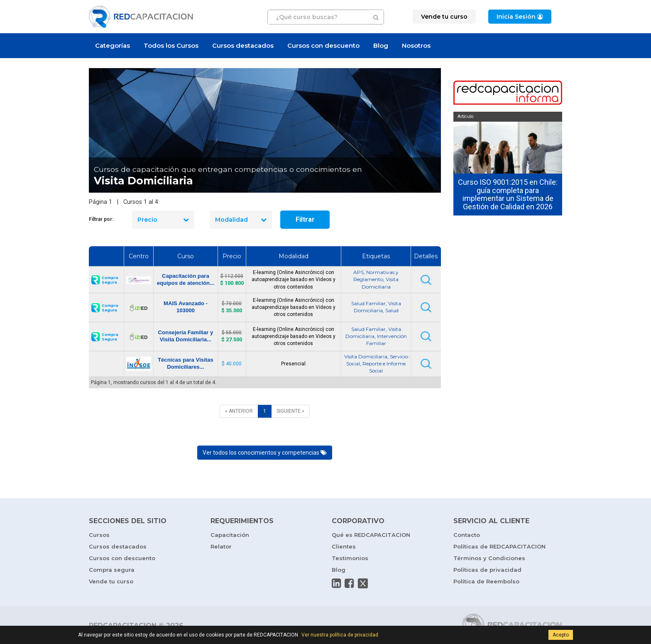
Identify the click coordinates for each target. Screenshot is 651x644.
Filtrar (305, 219)
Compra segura (112, 570)
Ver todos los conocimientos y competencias (265, 453)
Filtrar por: (101, 219)
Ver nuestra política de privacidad (340, 635)
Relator (221, 546)
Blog (381, 45)
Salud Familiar (368, 303)
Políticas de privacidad (487, 570)
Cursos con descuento (323, 45)
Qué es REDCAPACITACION (371, 535)
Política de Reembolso (486, 581)
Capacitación (230, 535)
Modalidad (241, 220)
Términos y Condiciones (489, 558)
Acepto (561, 635)
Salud (392, 310)
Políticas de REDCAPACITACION (499, 546)
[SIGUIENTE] (290, 411)
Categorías (113, 45)
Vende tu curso (111, 581)
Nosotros (416, 45)
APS (359, 272)
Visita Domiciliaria (366, 356)
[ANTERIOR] (239, 411)
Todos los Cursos (171, 45)
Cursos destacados (243, 45)
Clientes (344, 546)
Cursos (99, 535)
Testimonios (350, 558)
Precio (163, 220)
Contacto (467, 535)
